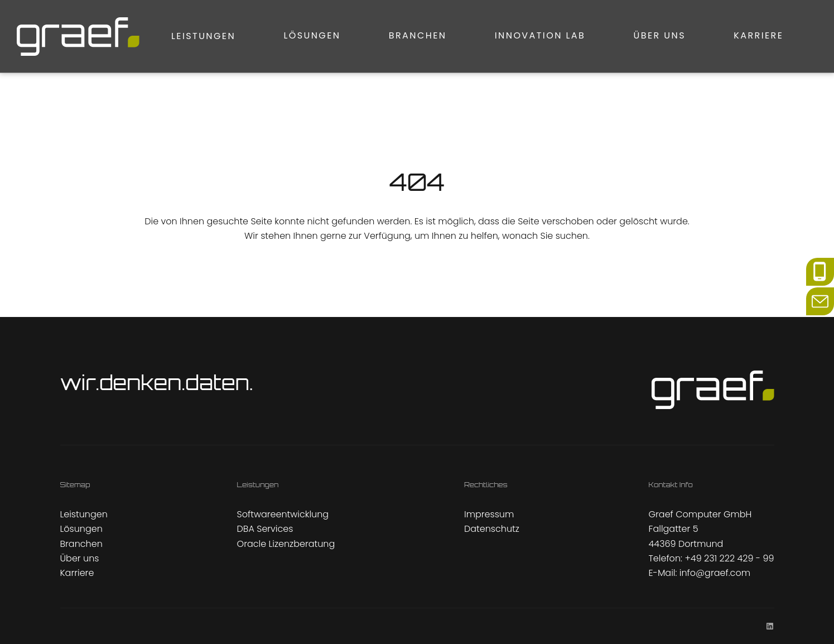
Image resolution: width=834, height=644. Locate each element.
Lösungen (226, 36)
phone (820, 265)
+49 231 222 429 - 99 (729, 558)
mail (816, 294)
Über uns (616, 36)
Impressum (489, 514)
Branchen (346, 36)
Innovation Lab (483, 36)
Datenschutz (492, 529)
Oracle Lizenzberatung (286, 544)
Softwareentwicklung (283, 514)
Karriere (730, 36)
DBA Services (265, 529)
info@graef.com (715, 573)
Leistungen (103, 36)
